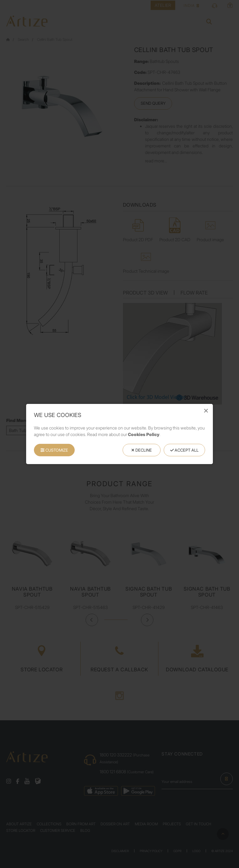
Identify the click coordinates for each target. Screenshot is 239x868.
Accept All (184, 450)
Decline (142, 450)
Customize (54, 450)
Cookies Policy (144, 434)
